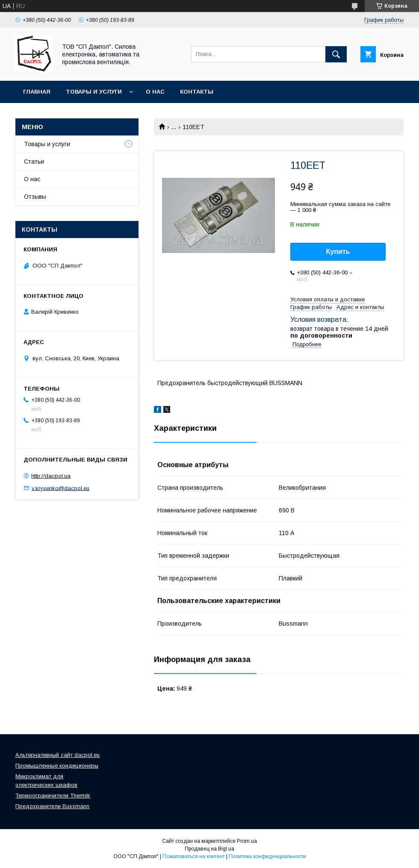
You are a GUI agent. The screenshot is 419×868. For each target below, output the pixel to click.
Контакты (197, 92)
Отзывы (35, 197)
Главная (37, 92)
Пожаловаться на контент (194, 856)
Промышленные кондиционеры (57, 766)
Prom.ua (247, 841)
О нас (155, 92)
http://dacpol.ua (51, 476)
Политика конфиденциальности (267, 856)
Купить (338, 252)
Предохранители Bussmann (52, 806)
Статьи (34, 162)
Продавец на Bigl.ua (209, 849)
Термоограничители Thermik (53, 796)
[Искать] (336, 54)
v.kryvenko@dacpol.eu (60, 488)
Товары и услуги (94, 92)
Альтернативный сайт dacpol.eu (58, 755)
